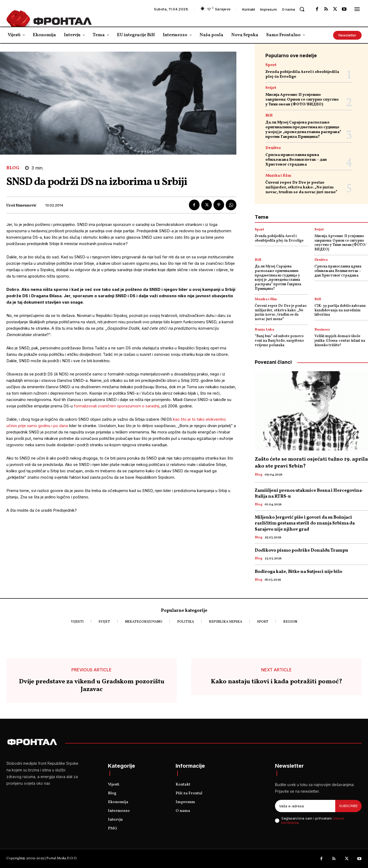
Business (322, 330)
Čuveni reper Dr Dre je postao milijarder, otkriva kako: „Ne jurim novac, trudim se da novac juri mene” (301, 187)
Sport (271, 65)
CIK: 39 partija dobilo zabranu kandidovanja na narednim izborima (340, 310)
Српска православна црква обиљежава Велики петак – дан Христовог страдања (296, 160)
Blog (13, 168)
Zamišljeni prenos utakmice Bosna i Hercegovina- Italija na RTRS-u (309, 493)
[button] (302, 9)
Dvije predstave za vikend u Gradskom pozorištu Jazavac (92, 686)
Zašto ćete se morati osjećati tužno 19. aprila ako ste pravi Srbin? (311, 463)
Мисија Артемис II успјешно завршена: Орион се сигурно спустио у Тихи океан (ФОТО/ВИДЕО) (302, 100)
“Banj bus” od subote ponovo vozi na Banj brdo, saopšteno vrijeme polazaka (279, 341)
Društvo (273, 148)
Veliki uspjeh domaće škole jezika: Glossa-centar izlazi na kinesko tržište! (340, 341)
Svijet (271, 88)
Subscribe (348, 806)
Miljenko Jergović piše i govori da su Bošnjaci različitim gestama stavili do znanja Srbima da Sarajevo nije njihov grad (305, 523)
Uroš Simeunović (21, 206)
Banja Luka (264, 330)
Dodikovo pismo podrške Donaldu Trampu (301, 550)
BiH (269, 116)
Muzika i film (278, 176)
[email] (305, 806)
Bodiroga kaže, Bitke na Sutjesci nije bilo (298, 572)
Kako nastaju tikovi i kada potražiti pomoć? (276, 682)
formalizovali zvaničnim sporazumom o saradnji (117, 406)
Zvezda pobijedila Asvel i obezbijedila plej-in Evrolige (302, 74)
